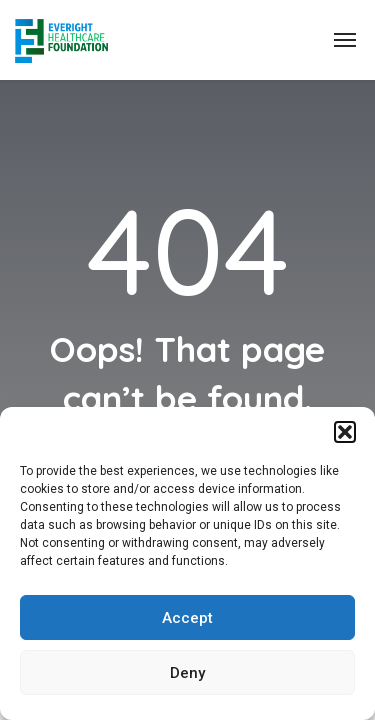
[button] (345, 432)
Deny (187, 673)
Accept (187, 618)
